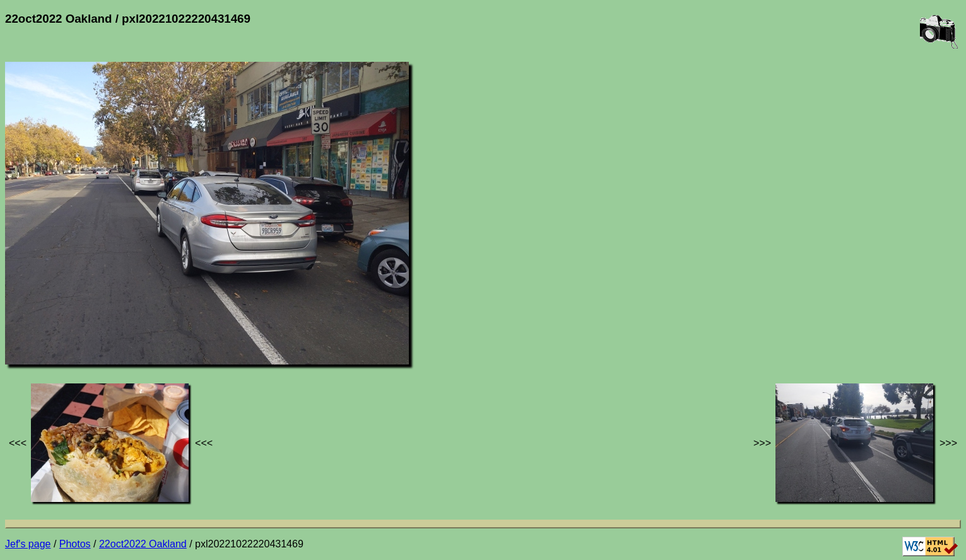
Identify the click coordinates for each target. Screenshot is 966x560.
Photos (75, 544)
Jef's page (28, 544)
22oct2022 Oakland (143, 544)
